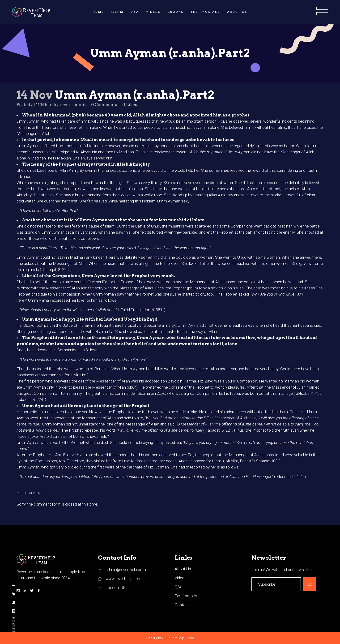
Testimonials (186, 596)
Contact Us (185, 605)
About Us (183, 569)
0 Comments (104, 105)
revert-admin (73, 105)
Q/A (178, 587)
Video (180, 578)
